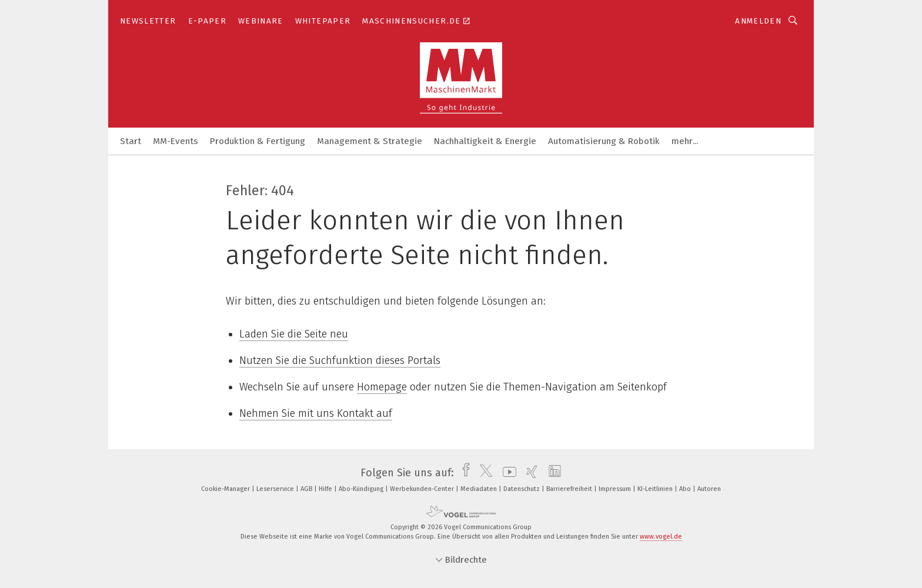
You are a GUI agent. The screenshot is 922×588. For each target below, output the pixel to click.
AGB (307, 489)
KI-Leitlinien (656, 489)
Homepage (382, 387)
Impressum (616, 489)
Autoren (709, 489)
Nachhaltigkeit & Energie (485, 141)
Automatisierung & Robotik (604, 141)
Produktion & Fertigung (258, 141)
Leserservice (276, 489)
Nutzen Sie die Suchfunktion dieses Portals (340, 360)
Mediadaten (480, 489)
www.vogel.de (661, 537)
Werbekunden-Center (423, 489)
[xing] (529, 473)
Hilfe (326, 489)
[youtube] (507, 473)
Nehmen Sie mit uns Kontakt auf (316, 413)
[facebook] (463, 473)
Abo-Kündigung (362, 489)
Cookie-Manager (226, 489)
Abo (686, 489)
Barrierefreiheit (570, 489)
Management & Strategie (370, 141)
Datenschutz (522, 489)
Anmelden (758, 21)
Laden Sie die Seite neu (294, 334)
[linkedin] (552, 473)
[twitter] (483, 473)
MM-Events (176, 141)
